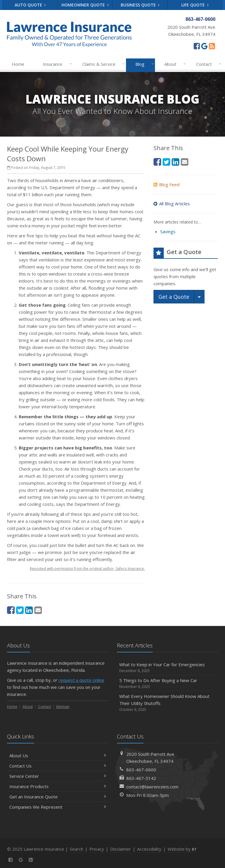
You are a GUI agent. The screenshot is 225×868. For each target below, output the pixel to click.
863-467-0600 (141, 770)
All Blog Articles (172, 204)
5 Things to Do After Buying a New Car (167, 683)
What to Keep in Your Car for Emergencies (167, 668)
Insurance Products (58, 786)
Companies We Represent (58, 807)
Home (18, 64)
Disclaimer (121, 849)
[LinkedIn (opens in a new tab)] (29, 610)
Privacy (97, 849)
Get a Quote (174, 297)
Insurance (56, 64)
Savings (168, 231)
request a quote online (81, 680)
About (174, 64)
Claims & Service (102, 64)
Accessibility (149, 849)
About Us (58, 755)
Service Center (58, 776)
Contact (208, 64)
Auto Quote (30, 5)
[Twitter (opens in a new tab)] (20, 610)
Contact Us (58, 766)
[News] (212, 46)
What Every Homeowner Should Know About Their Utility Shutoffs (167, 703)
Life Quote (195, 5)
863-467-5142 (141, 778)
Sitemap (63, 707)
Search (76, 849)
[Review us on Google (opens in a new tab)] (204, 46)
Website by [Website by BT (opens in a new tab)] (182, 849)
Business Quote (140, 5)
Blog (143, 64)
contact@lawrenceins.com (152, 787)
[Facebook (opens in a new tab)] (197, 46)
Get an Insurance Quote (58, 797)
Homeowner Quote (85, 5)
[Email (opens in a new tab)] (38, 610)
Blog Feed (167, 184)
